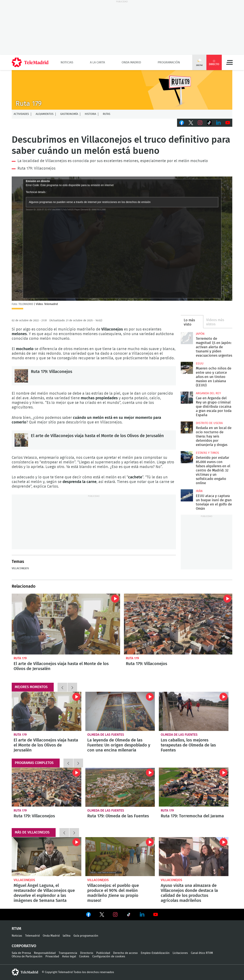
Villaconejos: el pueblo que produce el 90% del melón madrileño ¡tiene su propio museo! (120, 857)
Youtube (228, 123)
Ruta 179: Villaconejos (36, 168)
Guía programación (86, 936)
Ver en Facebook (88, 915)
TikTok (209, 123)
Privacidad (52, 956)
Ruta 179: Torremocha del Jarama (194, 787)
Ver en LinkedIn (142, 915)
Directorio (87, 953)
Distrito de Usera (209, 423)
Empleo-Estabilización (155, 953)
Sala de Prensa (21, 953)
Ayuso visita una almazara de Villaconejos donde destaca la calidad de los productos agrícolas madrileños (194, 857)
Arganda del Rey (208, 393)
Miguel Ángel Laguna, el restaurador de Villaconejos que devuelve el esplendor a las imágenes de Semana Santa (47, 857)
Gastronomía (69, 114)
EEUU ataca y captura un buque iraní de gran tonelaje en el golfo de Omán (187, 495)
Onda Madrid (131, 62)
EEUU (200, 364)
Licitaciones (180, 953)
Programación (169, 62)
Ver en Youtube (156, 915)
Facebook (182, 123)
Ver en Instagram (115, 915)
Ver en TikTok (129, 915)
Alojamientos (45, 114)
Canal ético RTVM (202, 953)
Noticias (67, 62)
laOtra (67, 936)
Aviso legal (69, 956)
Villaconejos (20, 568)
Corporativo (24, 946)
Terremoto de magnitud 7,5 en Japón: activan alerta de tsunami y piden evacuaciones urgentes (187, 338)
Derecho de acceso (125, 953)
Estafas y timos (207, 453)
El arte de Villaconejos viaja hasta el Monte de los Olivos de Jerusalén (21, 440)
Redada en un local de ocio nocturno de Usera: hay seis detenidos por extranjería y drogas (187, 427)
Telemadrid (32, 936)
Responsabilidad (45, 953)
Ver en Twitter (102, 915)
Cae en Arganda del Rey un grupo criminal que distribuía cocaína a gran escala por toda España (187, 398)
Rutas (107, 114)
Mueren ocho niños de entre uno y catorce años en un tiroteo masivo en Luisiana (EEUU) (187, 368)
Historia (90, 114)
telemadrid (25, 972)
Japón (200, 334)
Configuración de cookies (109, 956)
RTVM (16, 929)
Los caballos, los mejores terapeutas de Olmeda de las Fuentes (194, 711)
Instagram (200, 123)
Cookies (84, 956)
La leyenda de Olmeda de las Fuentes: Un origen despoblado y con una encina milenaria (120, 711)
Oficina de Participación (27, 956)
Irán (199, 491)
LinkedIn (218, 123)
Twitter (191, 123)
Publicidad (103, 953)
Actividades (21, 114)
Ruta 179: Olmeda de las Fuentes (120, 787)
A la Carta (97, 62)
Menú (229, 62)
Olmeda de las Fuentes (106, 735)
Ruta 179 (20, 658)
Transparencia (68, 953)
